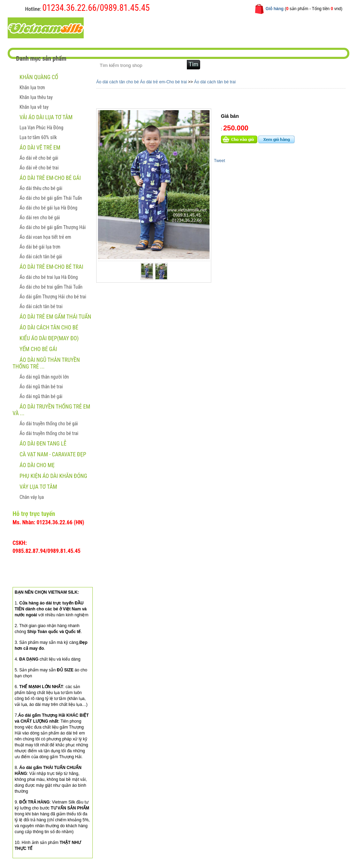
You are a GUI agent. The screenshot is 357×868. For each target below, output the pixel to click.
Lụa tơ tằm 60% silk (38, 137)
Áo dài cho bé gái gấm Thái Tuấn (51, 198)
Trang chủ (112, 27)
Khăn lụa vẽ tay (34, 107)
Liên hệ (241, 27)
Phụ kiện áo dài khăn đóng (53, 476)
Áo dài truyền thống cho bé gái (49, 424)
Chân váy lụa (32, 497)
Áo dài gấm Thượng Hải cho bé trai (53, 297)
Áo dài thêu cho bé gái (41, 188)
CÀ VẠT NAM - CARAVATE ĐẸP (53, 454)
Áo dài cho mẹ (37, 465)
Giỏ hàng (275, 9)
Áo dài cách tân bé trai (41, 306)
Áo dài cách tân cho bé (49, 328)
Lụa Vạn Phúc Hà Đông (41, 128)
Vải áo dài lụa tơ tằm (46, 117)
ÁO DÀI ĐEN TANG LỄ (43, 444)
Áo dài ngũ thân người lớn (44, 377)
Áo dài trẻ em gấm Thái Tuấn (55, 317)
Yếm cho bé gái (38, 349)
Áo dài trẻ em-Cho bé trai (51, 267)
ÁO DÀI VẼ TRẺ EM (40, 148)
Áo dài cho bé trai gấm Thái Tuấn (51, 287)
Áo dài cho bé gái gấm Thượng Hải (53, 227)
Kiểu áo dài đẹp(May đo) (49, 338)
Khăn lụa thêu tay (36, 97)
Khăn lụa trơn (32, 87)
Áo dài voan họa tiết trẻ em (45, 237)
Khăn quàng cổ (39, 77)
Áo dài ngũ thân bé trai (41, 387)
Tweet (220, 161)
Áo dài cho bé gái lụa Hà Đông (48, 208)
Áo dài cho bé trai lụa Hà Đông (49, 277)
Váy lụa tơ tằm (38, 487)
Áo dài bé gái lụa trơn (40, 247)
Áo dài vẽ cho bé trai (39, 168)
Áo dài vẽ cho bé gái (39, 158)
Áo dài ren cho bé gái (40, 218)
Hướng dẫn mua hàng (198, 27)
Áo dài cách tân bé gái (41, 257)
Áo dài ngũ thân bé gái (41, 396)
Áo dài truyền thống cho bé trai (49, 433)
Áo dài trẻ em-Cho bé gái (50, 178)
